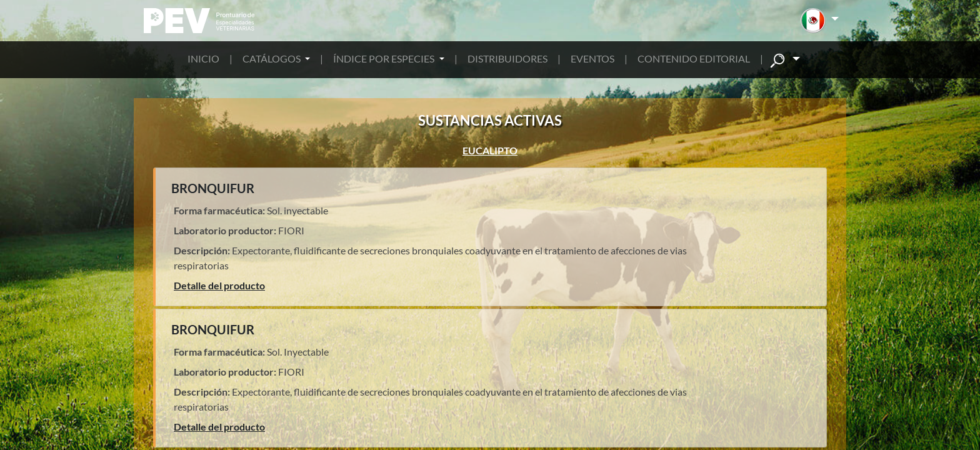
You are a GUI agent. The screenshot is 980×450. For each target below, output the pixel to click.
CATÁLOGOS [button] (272, 58)
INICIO (203, 58)
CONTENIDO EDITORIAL (694, 58)
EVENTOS (592, 58)
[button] (820, 21)
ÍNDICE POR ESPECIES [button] (385, 58)
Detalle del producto (219, 285)
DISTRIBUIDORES (507, 58)
